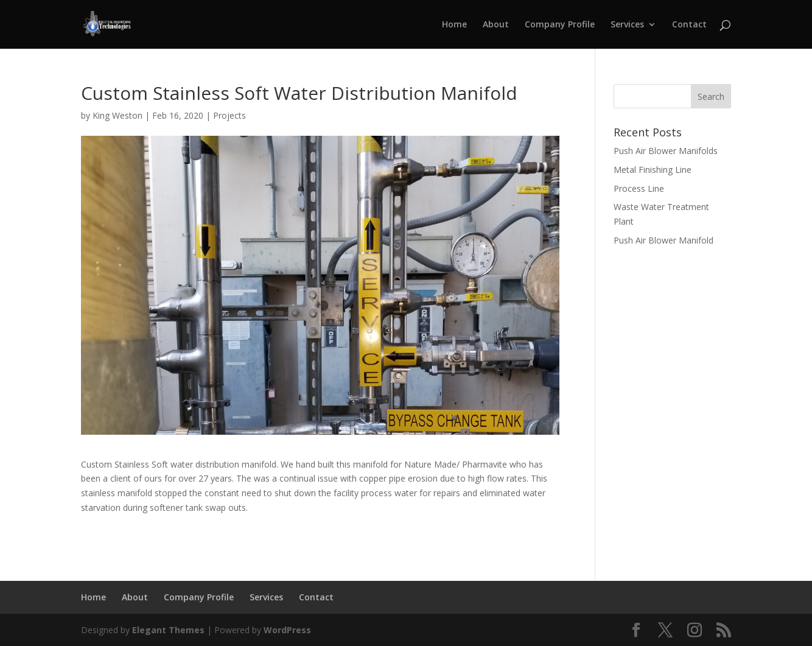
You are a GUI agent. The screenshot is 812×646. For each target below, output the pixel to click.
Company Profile (560, 25)
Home (454, 25)
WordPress (287, 630)
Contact (689, 25)
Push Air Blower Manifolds (666, 151)
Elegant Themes (168, 630)
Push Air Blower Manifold (663, 240)
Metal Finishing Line (653, 170)
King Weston (117, 115)
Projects (229, 115)
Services (627, 25)
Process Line (639, 188)
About (496, 25)
